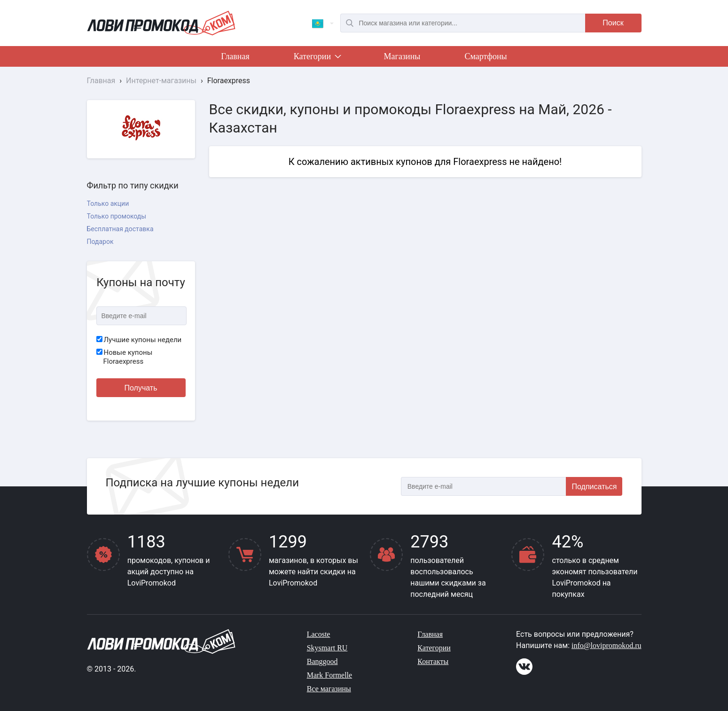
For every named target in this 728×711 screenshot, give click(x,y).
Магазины (402, 56)
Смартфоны (485, 56)
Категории (317, 58)
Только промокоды (117, 216)
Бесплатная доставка (120, 229)
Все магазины (329, 689)
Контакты (433, 661)
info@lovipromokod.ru (607, 645)
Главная (235, 56)
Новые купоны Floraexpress (125, 357)
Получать (141, 388)
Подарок (100, 242)
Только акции (108, 203)
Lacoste (319, 634)
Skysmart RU (327, 648)
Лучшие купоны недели (139, 340)
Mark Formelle (329, 675)
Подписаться (595, 487)
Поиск (613, 23)
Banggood (322, 661)
